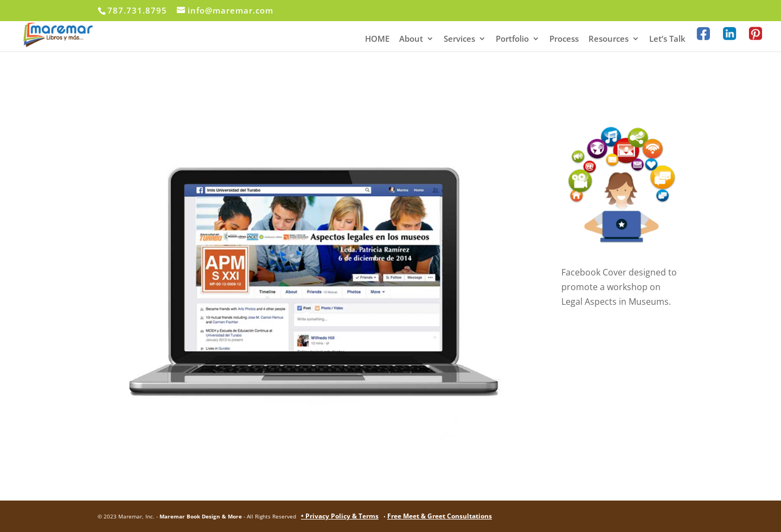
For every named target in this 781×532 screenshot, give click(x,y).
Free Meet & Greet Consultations (440, 516)
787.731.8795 (137, 10)
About (411, 39)
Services (459, 39)
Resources (609, 39)
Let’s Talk (667, 39)
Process (564, 39)
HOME (377, 39)
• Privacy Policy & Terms (340, 516)
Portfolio (512, 39)
